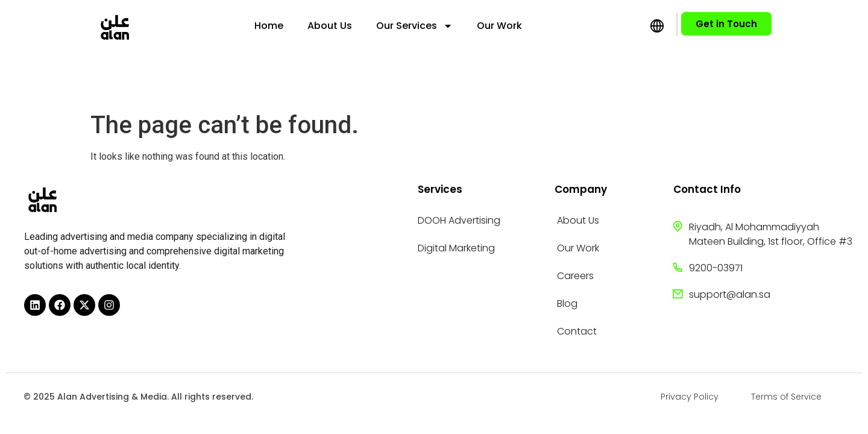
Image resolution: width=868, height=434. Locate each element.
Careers (575, 276)
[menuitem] (553, 26)
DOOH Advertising (459, 220)
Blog (567, 303)
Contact (577, 331)
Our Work (499, 26)
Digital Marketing (456, 248)
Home (269, 26)
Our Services (414, 26)
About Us (330, 26)
